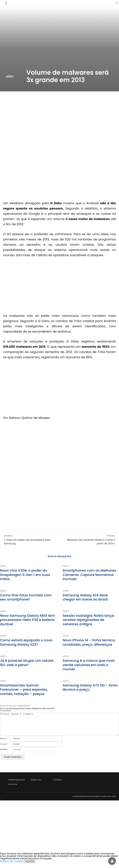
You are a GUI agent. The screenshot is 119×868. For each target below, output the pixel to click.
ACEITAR (30, 866)
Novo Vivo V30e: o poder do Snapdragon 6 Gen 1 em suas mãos (25, 575)
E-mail (4, 749)
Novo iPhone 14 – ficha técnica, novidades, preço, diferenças (89, 642)
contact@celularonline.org (85, 801)
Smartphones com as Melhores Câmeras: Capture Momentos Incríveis (89, 575)
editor (10, 76)
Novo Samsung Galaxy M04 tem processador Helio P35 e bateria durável (28, 620)
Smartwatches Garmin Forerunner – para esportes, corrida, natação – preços (24, 690)
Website (4, 754)
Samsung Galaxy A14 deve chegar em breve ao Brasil (85, 597)
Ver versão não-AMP (106, 801)
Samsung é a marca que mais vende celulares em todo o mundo (89, 665)
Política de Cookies (12, 866)
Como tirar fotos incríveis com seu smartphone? (26, 597)
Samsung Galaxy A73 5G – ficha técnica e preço (90, 687)
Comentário (6, 711)
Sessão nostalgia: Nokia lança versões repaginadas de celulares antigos (88, 620)
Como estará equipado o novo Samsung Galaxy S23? (26, 642)
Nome (3, 744)
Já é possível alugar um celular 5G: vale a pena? (27, 663)
